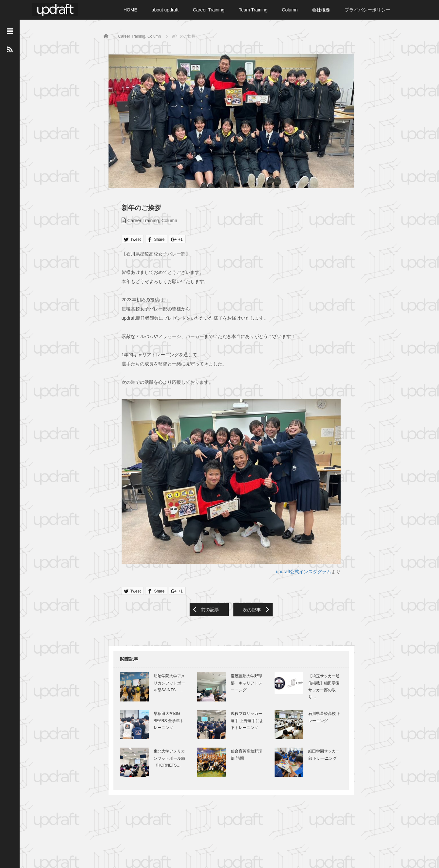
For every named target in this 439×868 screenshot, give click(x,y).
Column (290, 10)
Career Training (209, 10)
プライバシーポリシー (367, 10)
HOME (130, 10)
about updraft (165, 10)
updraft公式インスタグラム (305, 579)
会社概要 (321, 10)
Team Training (253, 10)
